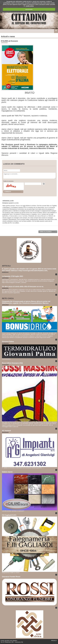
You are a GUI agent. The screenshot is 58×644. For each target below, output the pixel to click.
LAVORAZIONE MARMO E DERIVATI (13, 511)
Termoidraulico (6, 359)
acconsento (29, 9)
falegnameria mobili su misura (11, 573)
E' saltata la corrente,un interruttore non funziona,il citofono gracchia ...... (23, 468)
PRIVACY (54, 641)
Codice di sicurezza (8, 181)
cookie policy (30, 6)
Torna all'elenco (45, 232)
